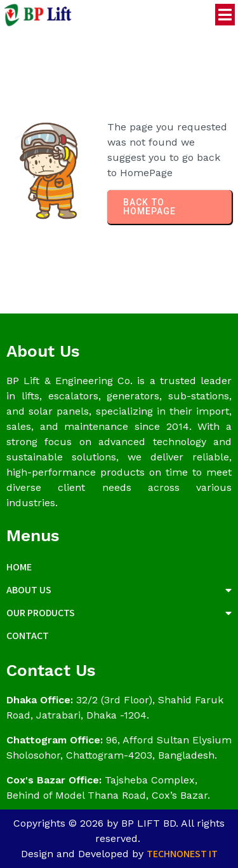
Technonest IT (182, 854)
